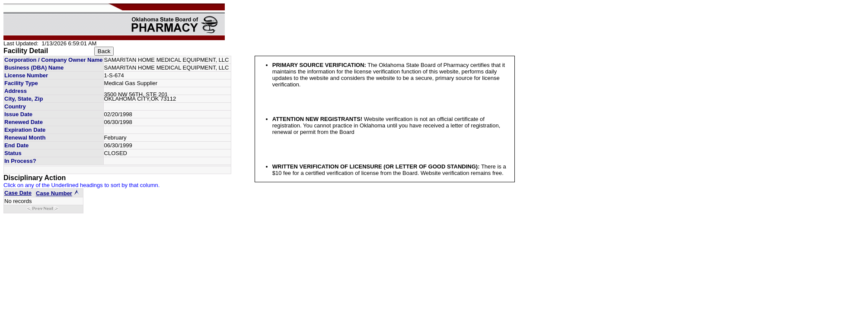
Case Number (54, 193)
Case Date (18, 193)
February (115, 138)
